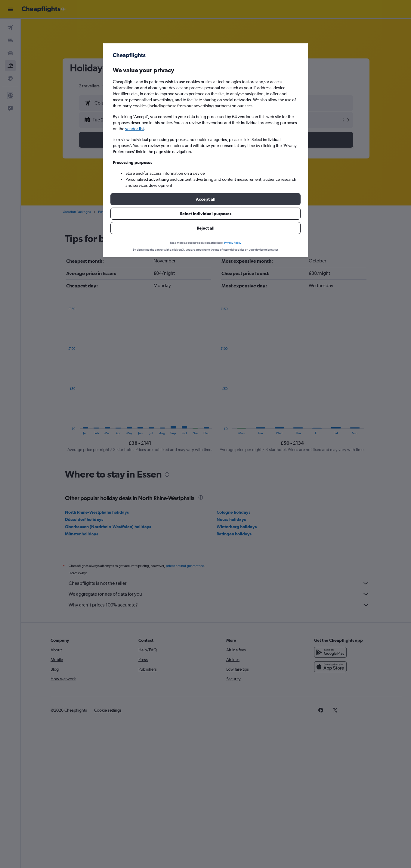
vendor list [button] (134, 129)
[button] (205, 199)
